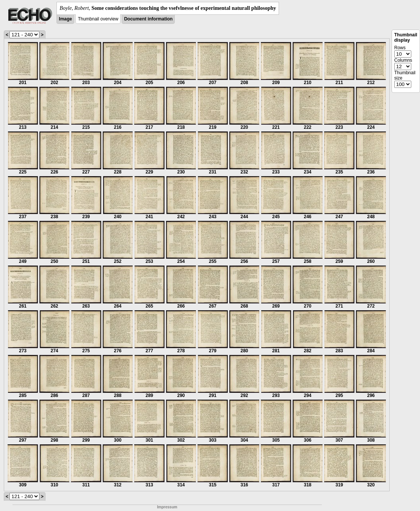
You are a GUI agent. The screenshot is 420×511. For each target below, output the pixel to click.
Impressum (167, 507)
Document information (148, 19)
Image (65, 19)
